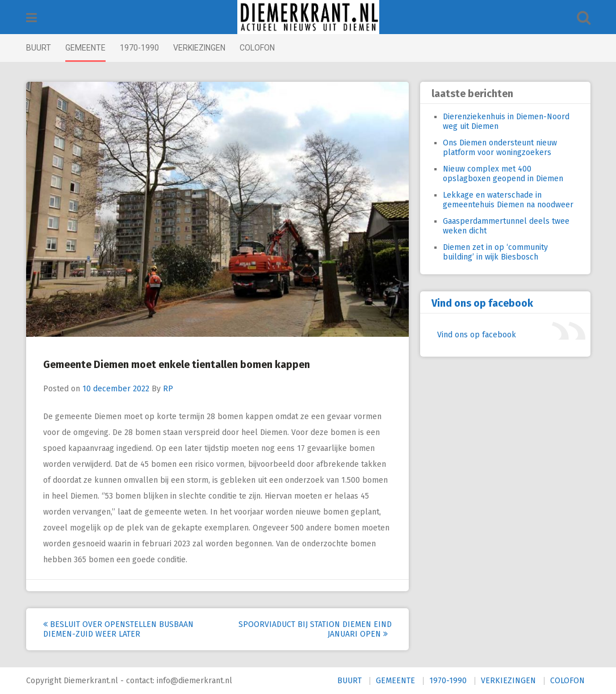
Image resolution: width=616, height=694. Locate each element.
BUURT (39, 48)
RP (168, 389)
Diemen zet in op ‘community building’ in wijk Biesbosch (495, 252)
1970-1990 (139, 48)
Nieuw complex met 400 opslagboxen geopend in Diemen (503, 174)
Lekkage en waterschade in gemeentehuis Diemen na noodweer (508, 200)
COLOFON (257, 48)
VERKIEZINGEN (199, 48)
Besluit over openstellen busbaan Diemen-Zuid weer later (118, 629)
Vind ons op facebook (482, 303)
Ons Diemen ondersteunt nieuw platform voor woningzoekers (500, 148)
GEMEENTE (85, 48)
